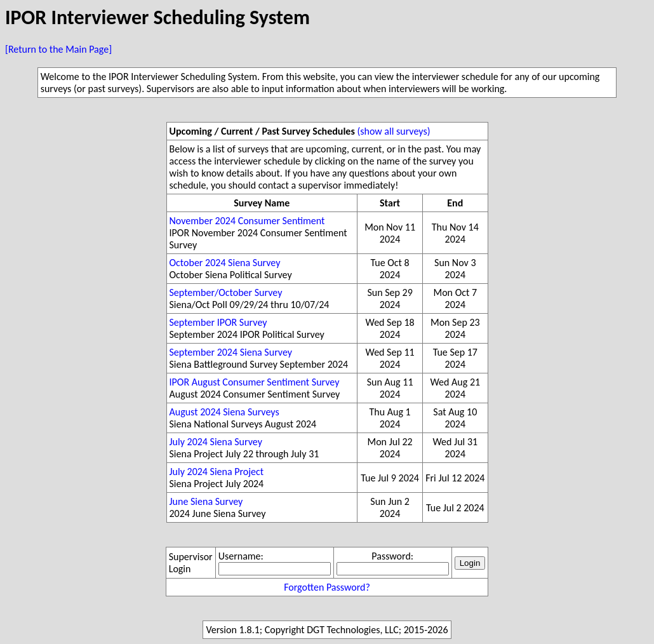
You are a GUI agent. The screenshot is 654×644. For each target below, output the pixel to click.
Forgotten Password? (327, 587)
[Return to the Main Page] (58, 49)
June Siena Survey (206, 501)
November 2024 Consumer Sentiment (247, 221)
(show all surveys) (393, 131)
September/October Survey (226, 292)
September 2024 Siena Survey (231, 352)
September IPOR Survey (218, 322)
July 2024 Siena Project (217, 472)
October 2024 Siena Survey (225, 263)
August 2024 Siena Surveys (224, 412)
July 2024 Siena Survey (216, 442)
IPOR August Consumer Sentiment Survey (255, 382)
